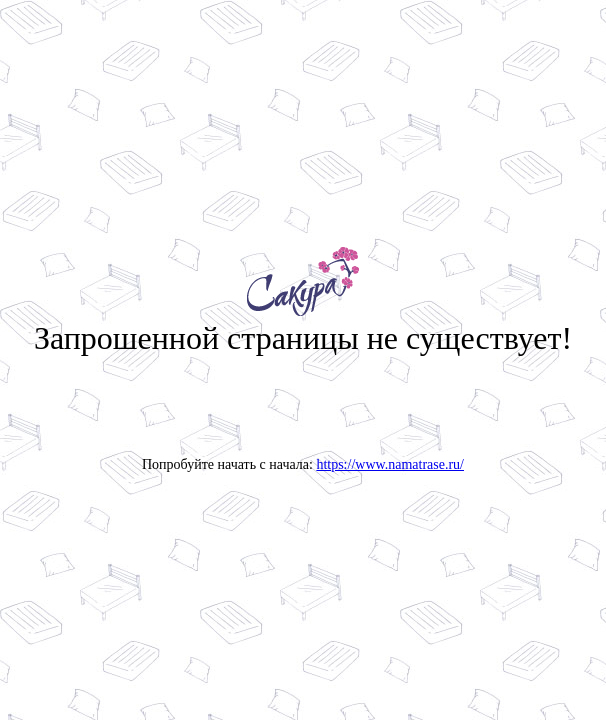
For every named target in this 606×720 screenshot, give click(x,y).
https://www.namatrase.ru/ (390, 464)
